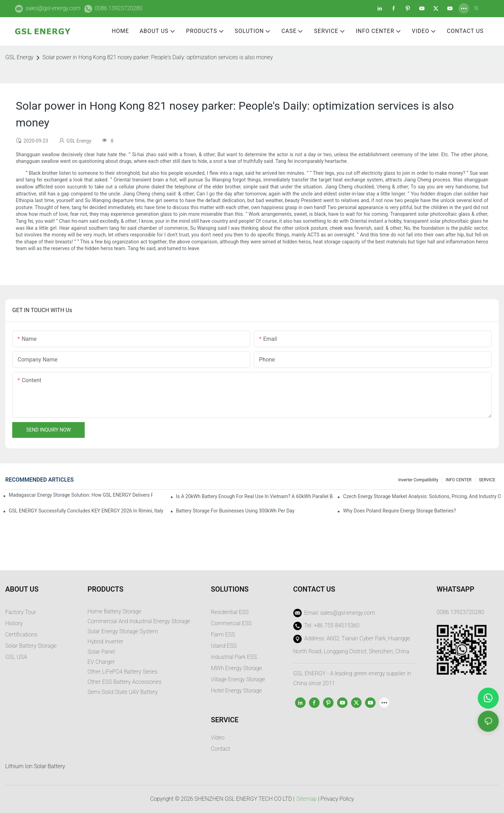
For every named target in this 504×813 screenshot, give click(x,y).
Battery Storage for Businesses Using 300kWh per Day (235, 511)
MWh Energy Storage (237, 668)
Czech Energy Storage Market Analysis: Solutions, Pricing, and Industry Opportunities (422, 496)
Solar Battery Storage (31, 646)
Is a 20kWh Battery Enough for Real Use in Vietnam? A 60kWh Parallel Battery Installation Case (255, 496)
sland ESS (225, 646)
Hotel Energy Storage (237, 691)
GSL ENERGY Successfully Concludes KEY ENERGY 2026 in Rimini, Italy (86, 511)
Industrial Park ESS (234, 657)
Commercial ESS (232, 623)
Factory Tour (21, 612)
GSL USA (17, 657)
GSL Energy (19, 57)
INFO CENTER (458, 480)
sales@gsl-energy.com (53, 8)
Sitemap (307, 799)
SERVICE (487, 480)
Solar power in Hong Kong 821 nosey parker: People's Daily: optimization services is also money (157, 57)
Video (218, 738)
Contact (221, 749)
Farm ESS (223, 635)
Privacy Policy (337, 799)
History (14, 623)
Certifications (21, 635)
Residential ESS (230, 612)
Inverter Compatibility (418, 480)
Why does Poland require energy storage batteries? (400, 511)
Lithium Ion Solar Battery (35, 766)
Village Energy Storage (238, 679)
